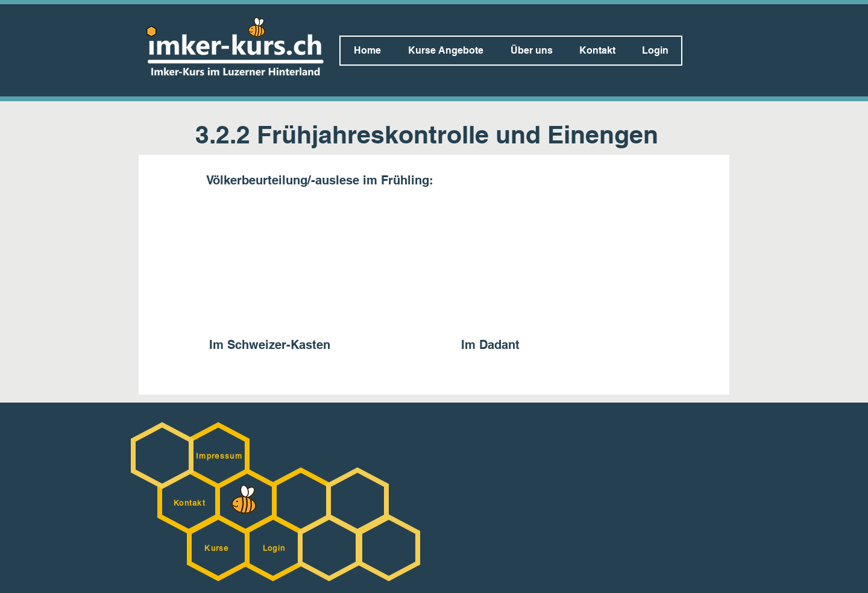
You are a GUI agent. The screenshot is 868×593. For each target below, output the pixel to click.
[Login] (275, 548)
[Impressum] (220, 456)
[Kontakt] (191, 503)
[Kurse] (218, 548)
